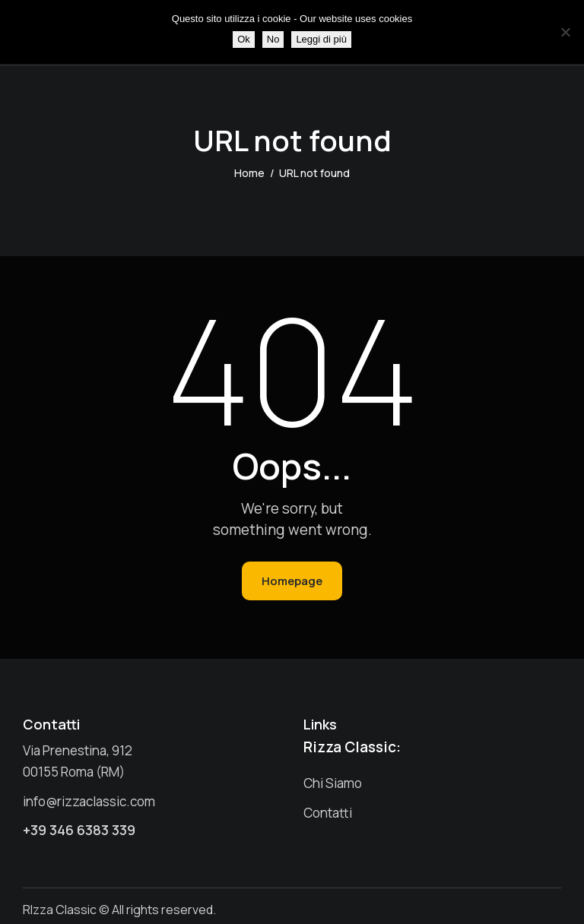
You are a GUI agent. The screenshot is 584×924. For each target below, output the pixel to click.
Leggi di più (321, 39)
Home (249, 173)
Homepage (292, 581)
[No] (565, 32)
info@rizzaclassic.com (89, 801)
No (273, 39)
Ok (244, 39)
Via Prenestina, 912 (78, 750)
